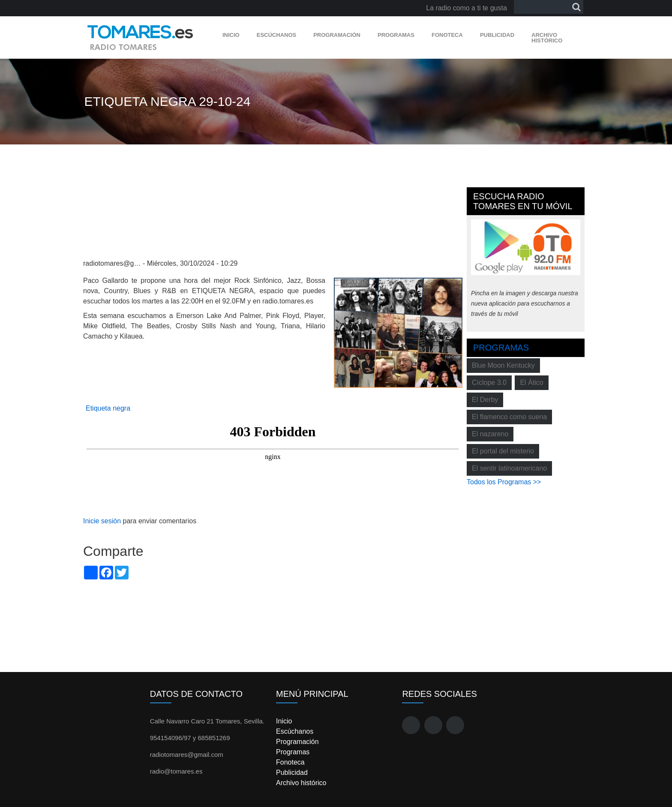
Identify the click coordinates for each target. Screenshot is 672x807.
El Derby (485, 400)
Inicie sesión (102, 521)
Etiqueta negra (108, 408)
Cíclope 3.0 (489, 382)
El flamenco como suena (509, 417)
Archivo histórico (547, 38)
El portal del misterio (503, 451)
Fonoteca (447, 35)
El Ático (531, 382)
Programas (396, 35)
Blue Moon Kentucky (503, 365)
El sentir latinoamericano (509, 468)
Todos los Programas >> (504, 482)
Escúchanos (276, 35)
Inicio (231, 35)
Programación (337, 35)
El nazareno (490, 434)
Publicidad (497, 35)
